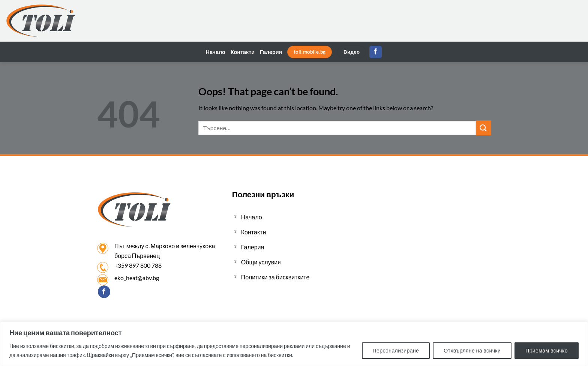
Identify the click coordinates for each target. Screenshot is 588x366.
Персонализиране (396, 350)
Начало (216, 52)
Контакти (243, 52)
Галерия (271, 52)
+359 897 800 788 (138, 265)
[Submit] (483, 128)
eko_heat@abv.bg (137, 278)
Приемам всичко (547, 350)
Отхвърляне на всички (472, 350)
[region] (294, 344)
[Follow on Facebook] (376, 52)
